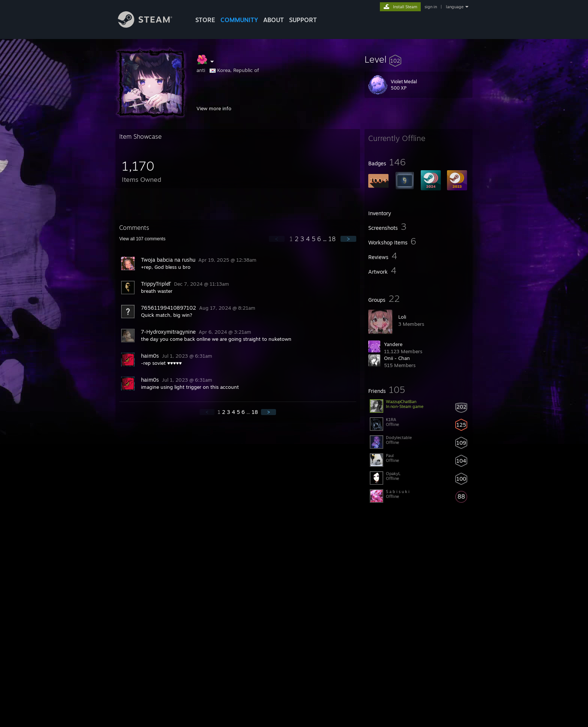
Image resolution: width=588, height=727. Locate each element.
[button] (418, 59)
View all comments (142, 239)
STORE (205, 20)
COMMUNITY (239, 20)
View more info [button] (214, 108)
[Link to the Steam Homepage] (151, 26)
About (274, 20)
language (455, 7)
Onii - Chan (397, 358)
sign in (431, 7)
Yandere (393, 344)
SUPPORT (303, 20)
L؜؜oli (402, 317)
